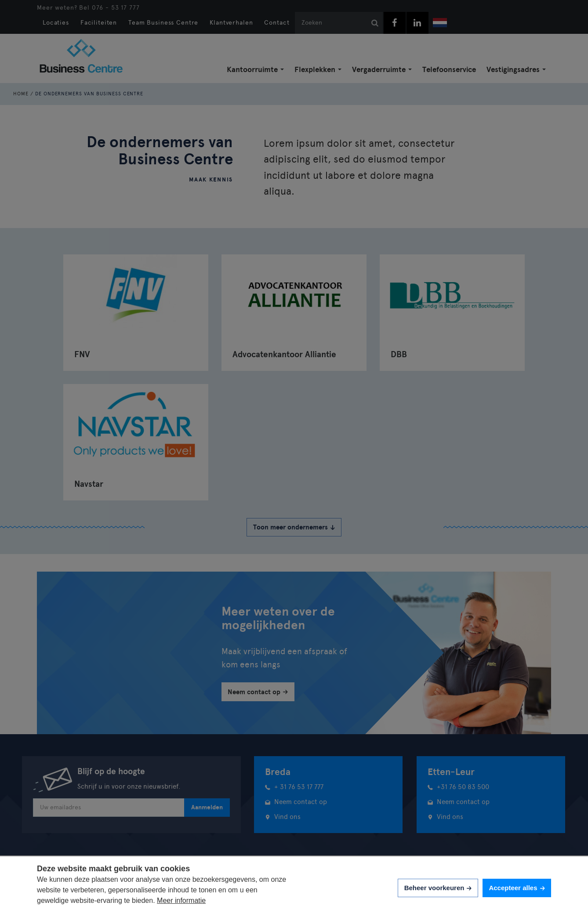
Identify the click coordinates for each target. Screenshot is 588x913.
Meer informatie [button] (181, 900)
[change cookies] (438, 888)
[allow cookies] (517, 888)
